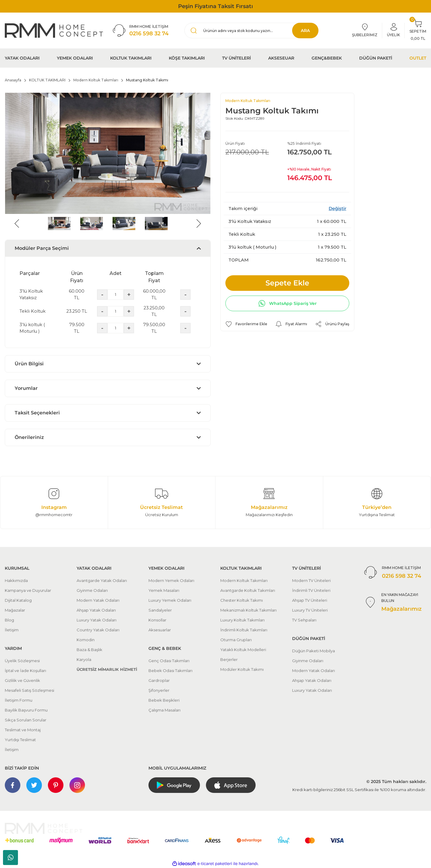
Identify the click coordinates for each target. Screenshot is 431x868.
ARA (305, 31)
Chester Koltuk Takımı (242, 600)
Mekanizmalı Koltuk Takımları (248, 610)
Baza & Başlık (89, 650)
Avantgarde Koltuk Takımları (248, 590)
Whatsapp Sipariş (11, 858)
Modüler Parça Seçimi (42, 248)
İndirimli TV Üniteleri (311, 590)
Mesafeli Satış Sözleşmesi (29, 690)
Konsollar (157, 620)
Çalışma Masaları (164, 710)
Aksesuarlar (160, 630)
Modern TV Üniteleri (311, 580)
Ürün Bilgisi (29, 364)
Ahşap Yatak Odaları (96, 610)
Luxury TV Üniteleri (310, 610)
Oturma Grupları (236, 640)
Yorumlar (26, 388)
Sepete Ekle (287, 283)
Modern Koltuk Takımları (248, 101)
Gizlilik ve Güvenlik (22, 680)
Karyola (84, 659)
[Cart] (418, 31)
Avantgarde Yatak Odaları (102, 580)
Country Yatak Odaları (98, 630)
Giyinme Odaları (92, 590)
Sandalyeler (160, 610)
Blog (9, 620)
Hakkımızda (16, 580)
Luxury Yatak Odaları (97, 620)
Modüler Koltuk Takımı (242, 669)
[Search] (251, 31)
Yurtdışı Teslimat (20, 740)
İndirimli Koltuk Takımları (244, 630)
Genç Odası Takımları (169, 661)
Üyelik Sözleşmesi (22, 661)
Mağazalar (15, 610)
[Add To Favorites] (246, 324)
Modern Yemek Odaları (171, 580)
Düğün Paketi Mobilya (314, 651)
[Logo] (54, 30)
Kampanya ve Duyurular (28, 590)
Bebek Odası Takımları (170, 671)
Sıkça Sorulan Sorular (26, 720)
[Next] (199, 224)
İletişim (12, 630)
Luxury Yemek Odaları (170, 600)
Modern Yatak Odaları (98, 600)
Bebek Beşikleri (164, 700)
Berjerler (229, 659)
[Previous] (17, 224)
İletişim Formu (19, 700)
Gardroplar (159, 680)
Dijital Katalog (18, 600)
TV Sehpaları (304, 620)
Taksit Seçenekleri (37, 413)
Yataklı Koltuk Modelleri (243, 650)
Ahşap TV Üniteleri (310, 600)
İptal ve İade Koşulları (25, 671)
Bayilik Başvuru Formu (26, 710)
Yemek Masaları (164, 590)
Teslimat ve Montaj (23, 730)
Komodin (86, 640)
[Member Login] (393, 31)
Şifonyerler (159, 690)
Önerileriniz (29, 437)
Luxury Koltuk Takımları (242, 620)
